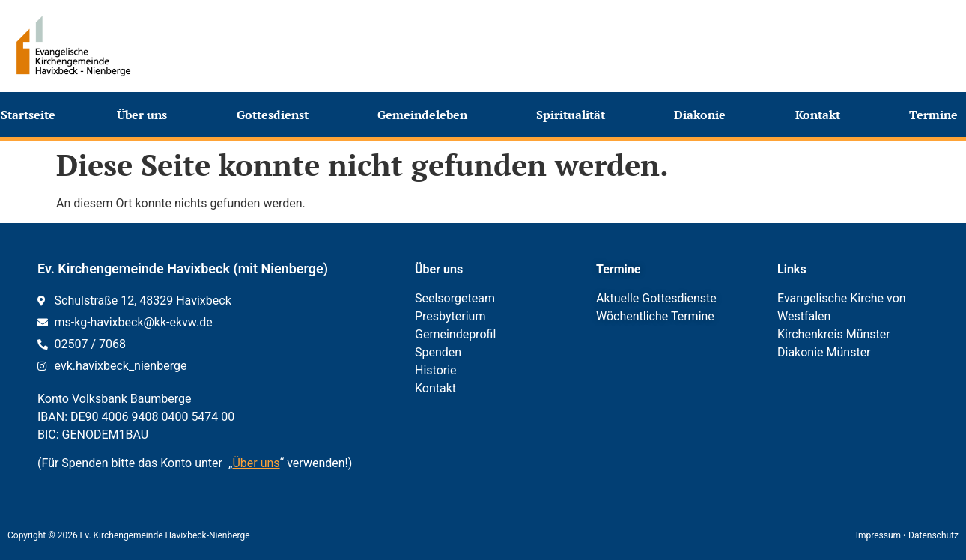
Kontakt (821, 115)
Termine (937, 115)
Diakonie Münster (824, 352)
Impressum (878, 535)
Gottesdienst (276, 115)
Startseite (28, 115)
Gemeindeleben (426, 115)
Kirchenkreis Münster (834, 334)
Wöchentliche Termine (655, 316)
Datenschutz (933, 535)
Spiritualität (574, 115)
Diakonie (704, 115)
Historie (436, 370)
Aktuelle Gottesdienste (656, 298)
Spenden (438, 352)
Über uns (146, 115)
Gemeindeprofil (455, 334)
